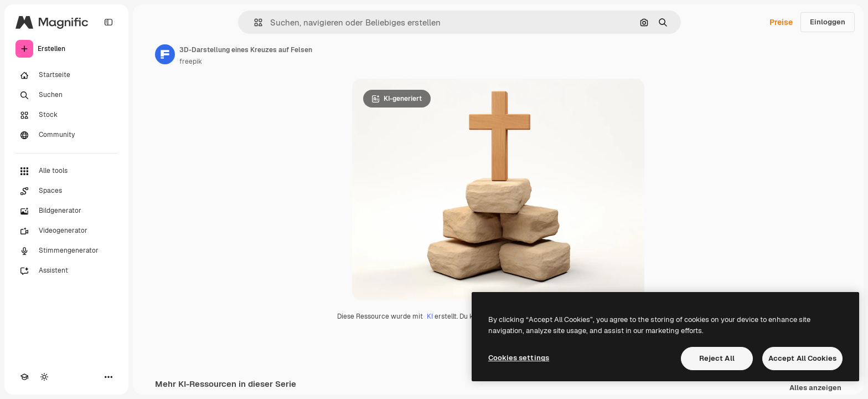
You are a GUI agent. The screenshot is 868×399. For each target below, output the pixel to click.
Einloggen (828, 22)
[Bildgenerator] (66, 211)
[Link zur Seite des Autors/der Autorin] (165, 54)
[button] (254, 22)
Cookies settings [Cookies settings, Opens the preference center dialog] (519, 358)
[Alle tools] (66, 171)
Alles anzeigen (815, 388)
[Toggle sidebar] (108, 22)
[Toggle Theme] (44, 377)
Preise (781, 22)
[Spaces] (66, 191)
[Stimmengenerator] (66, 251)
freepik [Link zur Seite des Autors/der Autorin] (191, 62)
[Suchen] (66, 95)
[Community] (66, 135)
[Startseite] (66, 75)
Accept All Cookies (802, 358)
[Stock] (66, 115)
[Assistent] (66, 271)
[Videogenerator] (66, 231)
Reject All (717, 358)
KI (430, 316)
